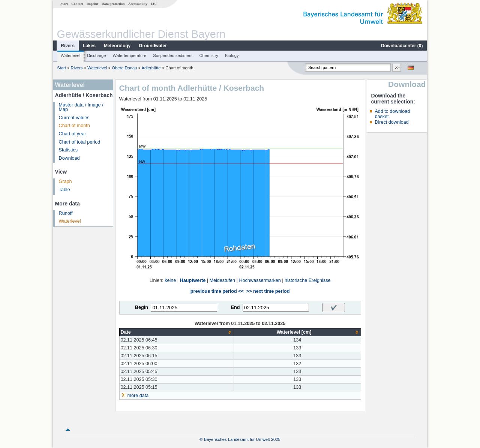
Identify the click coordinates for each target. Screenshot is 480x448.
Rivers (68, 46)
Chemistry (208, 55)
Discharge (96, 55)
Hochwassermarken (260, 280)
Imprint (92, 4)
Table (64, 190)
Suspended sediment (173, 55)
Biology (232, 55)
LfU (154, 4)
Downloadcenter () (402, 46)
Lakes (89, 46)
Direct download (391, 122)
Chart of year (73, 134)
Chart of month (74, 126)
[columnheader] (176, 332)
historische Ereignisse (308, 280)
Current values (74, 118)
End (235, 307)
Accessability (138, 4)
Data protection (113, 4)
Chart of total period (80, 142)
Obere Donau (124, 68)
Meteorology (117, 46)
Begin (142, 307)
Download (69, 158)
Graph (65, 181)
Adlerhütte (151, 68)
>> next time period (268, 291)
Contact (77, 4)
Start (64, 4)
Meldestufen (223, 280)
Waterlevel (70, 55)
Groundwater (153, 46)
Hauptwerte (193, 280)
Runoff (66, 213)
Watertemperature (130, 55)
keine (170, 280)
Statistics (68, 150)
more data (138, 396)
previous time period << (217, 291)
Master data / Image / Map (81, 107)
